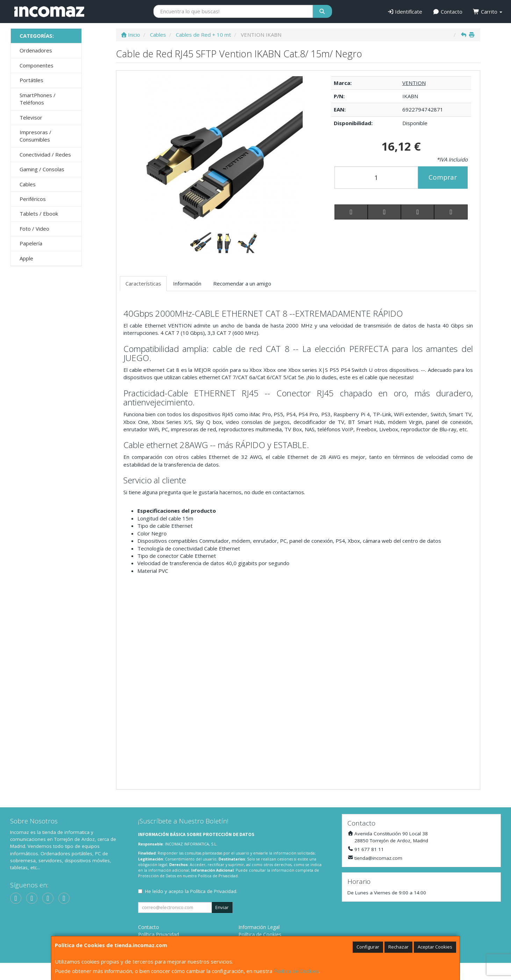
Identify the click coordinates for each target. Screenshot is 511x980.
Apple (26, 258)
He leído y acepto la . (191, 891)
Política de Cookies (296, 971)
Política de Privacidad (218, 876)
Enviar (222, 907)
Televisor (31, 117)
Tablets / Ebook (39, 214)
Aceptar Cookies (435, 947)
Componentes (37, 65)
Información (187, 283)
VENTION (414, 83)
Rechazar (398, 947)
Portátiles (31, 80)
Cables (28, 184)
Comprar (443, 177)
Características (143, 283)
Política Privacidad (159, 934)
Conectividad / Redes (45, 154)
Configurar (368, 947)
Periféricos (33, 199)
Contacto (448, 12)
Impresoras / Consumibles (35, 136)
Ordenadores (36, 50)
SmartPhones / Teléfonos (38, 99)
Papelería (31, 243)
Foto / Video (34, 229)
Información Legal (259, 927)
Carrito (488, 12)
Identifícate (405, 12)
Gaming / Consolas (42, 169)
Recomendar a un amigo (242, 283)
